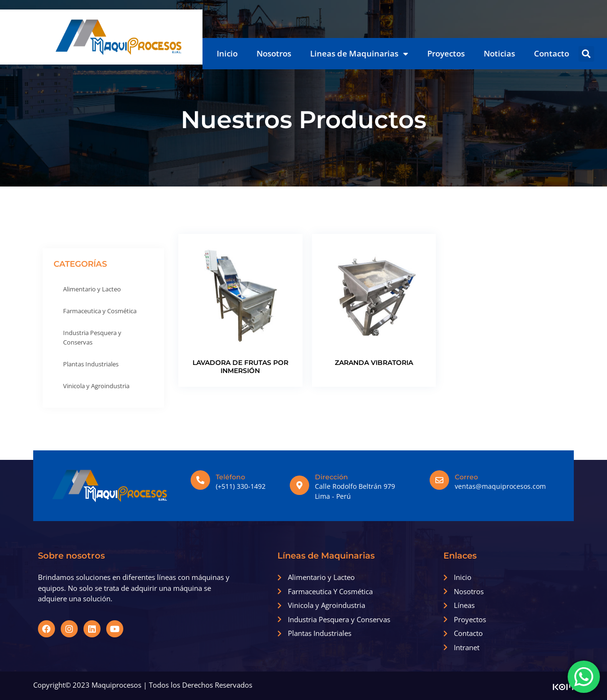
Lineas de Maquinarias (359, 54)
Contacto (552, 53)
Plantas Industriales (91, 364)
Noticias (499, 53)
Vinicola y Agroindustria (96, 386)
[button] (586, 54)
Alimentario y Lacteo (92, 289)
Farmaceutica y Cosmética (100, 311)
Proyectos (446, 53)
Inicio (227, 53)
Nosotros (274, 53)
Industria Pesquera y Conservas (92, 337)
